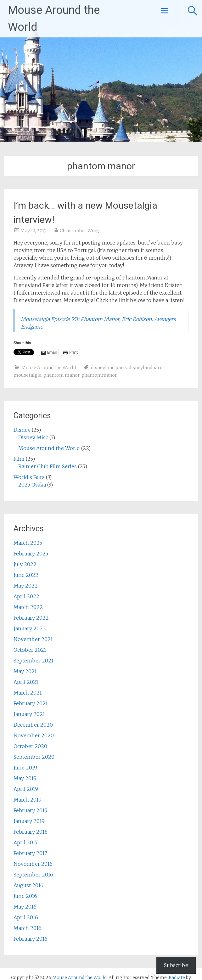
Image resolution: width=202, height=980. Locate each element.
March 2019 (28, 800)
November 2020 (34, 735)
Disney (22, 430)
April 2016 (26, 917)
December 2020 (33, 725)
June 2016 (25, 896)
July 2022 (25, 564)
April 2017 (26, 842)
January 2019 (29, 821)
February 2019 (31, 810)
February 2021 (31, 703)
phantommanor (99, 375)
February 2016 (31, 939)
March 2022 (28, 607)
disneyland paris (109, 368)
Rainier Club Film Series (48, 466)
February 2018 (31, 832)
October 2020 (30, 746)
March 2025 (28, 543)
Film (19, 459)
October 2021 (30, 650)
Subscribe (176, 965)
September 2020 (34, 757)
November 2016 (33, 864)
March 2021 (28, 693)
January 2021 (29, 714)
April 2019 (26, 789)
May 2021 (25, 671)
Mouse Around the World (49, 368)
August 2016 (28, 885)
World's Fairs (29, 477)
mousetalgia (28, 375)
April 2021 (26, 682)
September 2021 (34, 661)
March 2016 (28, 928)
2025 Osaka (32, 485)
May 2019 (25, 778)
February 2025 (31, 554)
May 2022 (26, 586)
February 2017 (30, 853)
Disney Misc (33, 437)
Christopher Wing (79, 231)
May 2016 (25, 907)
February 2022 (31, 618)
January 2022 (30, 628)
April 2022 (26, 596)
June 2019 (25, 768)
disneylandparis (146, 368)
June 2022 (26, 575)
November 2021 (33, 639)
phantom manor (62, 375)
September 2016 (33, 875)
